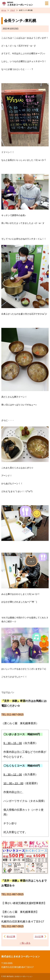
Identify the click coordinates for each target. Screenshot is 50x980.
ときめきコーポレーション (20, 4)
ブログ (13, 10)
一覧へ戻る (25, 943)
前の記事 (11, 937)
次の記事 (39, 937)
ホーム (4, 10)
